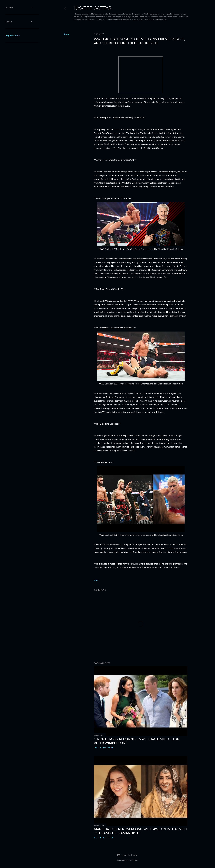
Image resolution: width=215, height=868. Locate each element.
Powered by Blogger (127, 855)
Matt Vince (134, 860)
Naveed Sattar (93, 8)
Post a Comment (107, 748)
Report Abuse (13, 36)
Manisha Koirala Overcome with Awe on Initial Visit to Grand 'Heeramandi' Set (141, 831)
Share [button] (66, 34)
